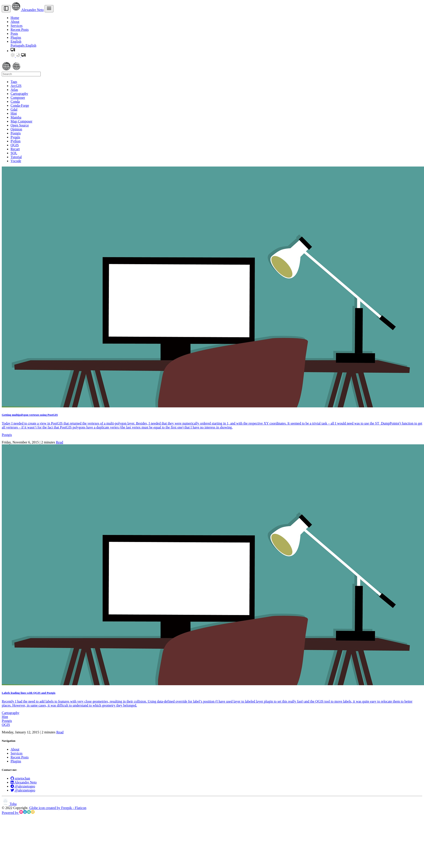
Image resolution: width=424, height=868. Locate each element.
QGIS (6, 725)
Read (59, 442)
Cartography (11, 713)
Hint (5, 717)
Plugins (16, 38)
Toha (9, 804)
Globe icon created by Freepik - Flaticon (58, 808)
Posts (14, 34)
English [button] (16, 41)
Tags (14, 82)
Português (18, 45)
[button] (13, 51)
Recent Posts (20, 30)
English (31, 45)
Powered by (18, 813)
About (15, 22)
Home (15, 18)
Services (16, 26)
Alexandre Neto (28, 10)
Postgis (7, 435)
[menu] (49, 9)
